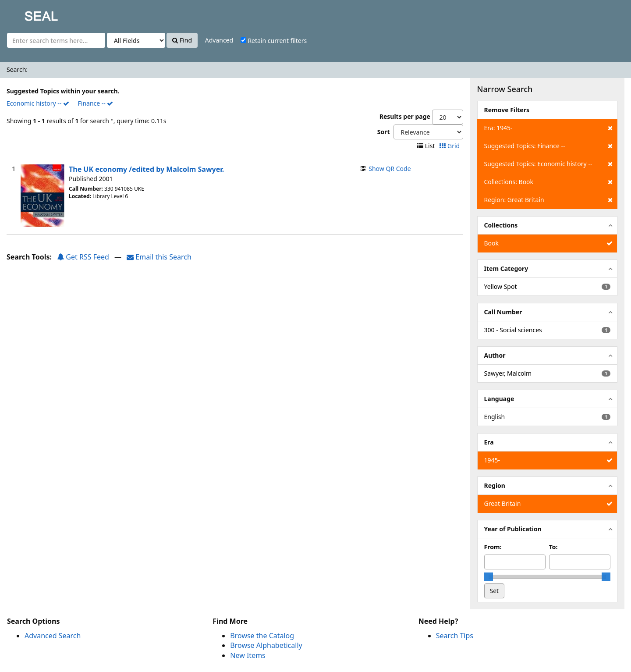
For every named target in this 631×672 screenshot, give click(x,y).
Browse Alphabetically (266, 645)
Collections (501, 225)
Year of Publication (513, 529)
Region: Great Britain (548, 200)
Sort (384, 132)
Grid (450, 146)
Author (495, 355)
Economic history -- (38, 103)
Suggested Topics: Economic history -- (548, 164)
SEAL (24, 13)
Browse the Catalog (262, 636)
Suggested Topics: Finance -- (548, 146)
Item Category (506, 268)
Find (182, 40)
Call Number (503, 312)
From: (493, 547)
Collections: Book (548, 182)
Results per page (405, 116)
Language (499, 399)
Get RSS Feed (83, 257)
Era (489, 442)
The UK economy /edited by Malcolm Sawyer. (146, 169)
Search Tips (455, 636)
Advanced (219, 40)
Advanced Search (53, 636)
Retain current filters (274, 41)
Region (495, 485)
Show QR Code (390, 169)
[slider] (489, 577)
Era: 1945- (548, 128)
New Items (248, 655)
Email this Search (159, 257)
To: (553, 547)
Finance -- (96, 103)
